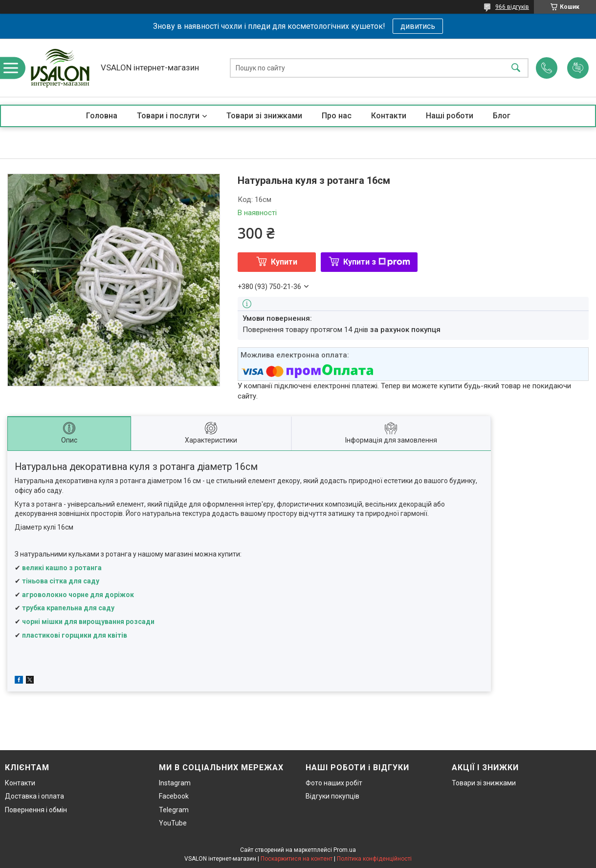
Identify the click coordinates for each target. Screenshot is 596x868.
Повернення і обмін (36, 810)
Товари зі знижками (264, 116)
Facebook (174, 796)
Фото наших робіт (334, 783)
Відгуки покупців (332, 796)
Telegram (174, 810)
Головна (102, 116)
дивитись (418, 26)
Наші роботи (450, 116)
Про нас (337, 116)
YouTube (173, 823)
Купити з (377, 262)
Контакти (389, 116)
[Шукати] (516, 68)
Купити (284, 262)
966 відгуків (512, 7)
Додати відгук (578, 68)
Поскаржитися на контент (297, 859)
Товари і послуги (168, 116)
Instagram (175, 783)
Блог (502, 116)
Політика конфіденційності (374, 859)
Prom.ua (345, 850)
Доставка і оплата (34, 796)
